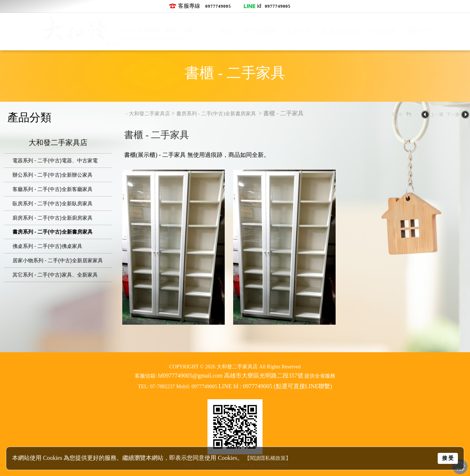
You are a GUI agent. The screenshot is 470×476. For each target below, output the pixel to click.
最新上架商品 (341, 31)
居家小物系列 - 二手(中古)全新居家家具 (58, 260)
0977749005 (218, 6)
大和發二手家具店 (58, 143)
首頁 (227, 31)
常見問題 (383, 31)
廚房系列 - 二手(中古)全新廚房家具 (53, 218)
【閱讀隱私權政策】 (268, 458)
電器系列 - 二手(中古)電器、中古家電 (55, 161)
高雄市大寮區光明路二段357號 (264, 376)
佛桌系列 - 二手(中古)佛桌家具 (47, 246)
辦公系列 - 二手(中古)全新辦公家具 (53, 175)
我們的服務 (260, 31)
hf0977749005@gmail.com (190, 376)
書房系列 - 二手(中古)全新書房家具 (53, 232)
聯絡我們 (419, 31)
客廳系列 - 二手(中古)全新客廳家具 (53, 189)
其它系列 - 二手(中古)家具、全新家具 (55, 275)
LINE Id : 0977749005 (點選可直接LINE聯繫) (275, 386)
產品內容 (299, 31)
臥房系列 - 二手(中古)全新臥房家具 (53, 203)
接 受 (448, 458)
